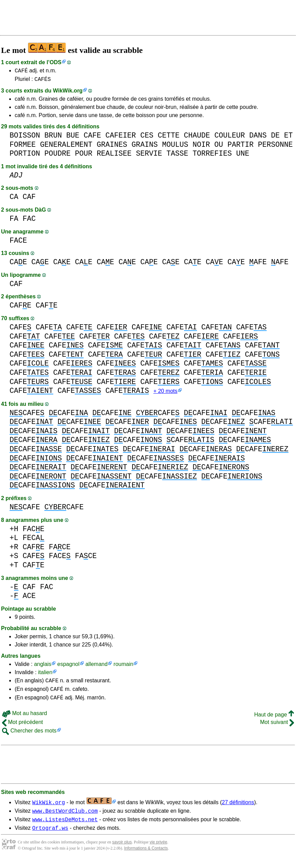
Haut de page (274, 720)
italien (45, 675)
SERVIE (149, 155)
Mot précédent (23, 728)
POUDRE (58, 155)
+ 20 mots (165, 394)
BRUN (53, 137)
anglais (43, 667)
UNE (243, 155)
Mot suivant (277, 728)
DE (276, 137)
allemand (96, 667)
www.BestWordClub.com (65, 817)
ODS (55, 62)
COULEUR (230, 137)
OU (219, 147)
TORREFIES (212, 155)
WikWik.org (68, 93)
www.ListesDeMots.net (65, 827)
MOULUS (175, 147)
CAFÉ (21, 71)
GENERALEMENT (66, 147)
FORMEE (23, 147)
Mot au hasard (25, 719)
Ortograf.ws (50, 837)
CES (147, 137)
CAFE (92, 137)
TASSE (177, 155)
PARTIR (241, 147)
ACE (29, 599)
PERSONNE (275, 147)
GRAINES (112, 147)
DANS (258, 137)
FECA (33, 540)
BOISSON (25, 137)
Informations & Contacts (146, 857)
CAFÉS (43, 81)
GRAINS (145, 147)
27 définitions (238, 808)
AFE (258, 264)
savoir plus (122, 851)
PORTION (25, 155)
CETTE (169, 137)
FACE (18, 243)
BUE (73, 137)
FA (14, 221)
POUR (83, 155)
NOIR (201, 147)
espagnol (68, 667)
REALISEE (114, 155)
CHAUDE (197, 137)
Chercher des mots (29, 736)
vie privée (158, 851)
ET (288, 137)
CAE (18, 264)
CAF (29, 199)
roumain (124, 667)
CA (14, 199)
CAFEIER (121, 137)
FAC (29, 221)
